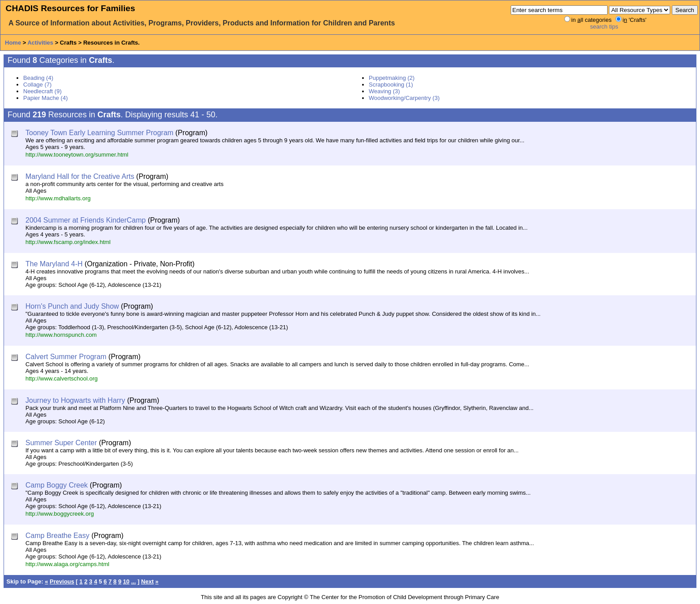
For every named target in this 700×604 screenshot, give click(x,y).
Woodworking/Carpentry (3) (404, 98)
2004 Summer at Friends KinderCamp (85, 220)
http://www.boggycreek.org (60, 514)
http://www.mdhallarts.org (58, 198)
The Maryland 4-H (54, 264)
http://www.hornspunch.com (61, 335)
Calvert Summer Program (66, 357)
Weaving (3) (384, 91)
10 (126, 581)
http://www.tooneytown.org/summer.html (77, 155)
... (134, 581)
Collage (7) (37, 85)
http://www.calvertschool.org (62, 379)
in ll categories (592, 20)
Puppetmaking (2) (392, 78)
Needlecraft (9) (42, 91)
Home (13, 43)
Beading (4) (38, 78)
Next (147, 581)
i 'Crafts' (635, 20)
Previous (62, 581)
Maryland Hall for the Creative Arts (80, 176)
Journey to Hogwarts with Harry (75, 400)
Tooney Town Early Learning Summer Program (99, 133)
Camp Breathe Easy (57, 536)
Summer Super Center (61, 443)
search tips (604, 27)
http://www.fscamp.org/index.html (68, 242)
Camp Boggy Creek (57, 485)
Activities (40, 43)
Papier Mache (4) (46, 98)
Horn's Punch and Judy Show (72, 306)
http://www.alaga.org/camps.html (67, 564)
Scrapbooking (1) (391, 85)
